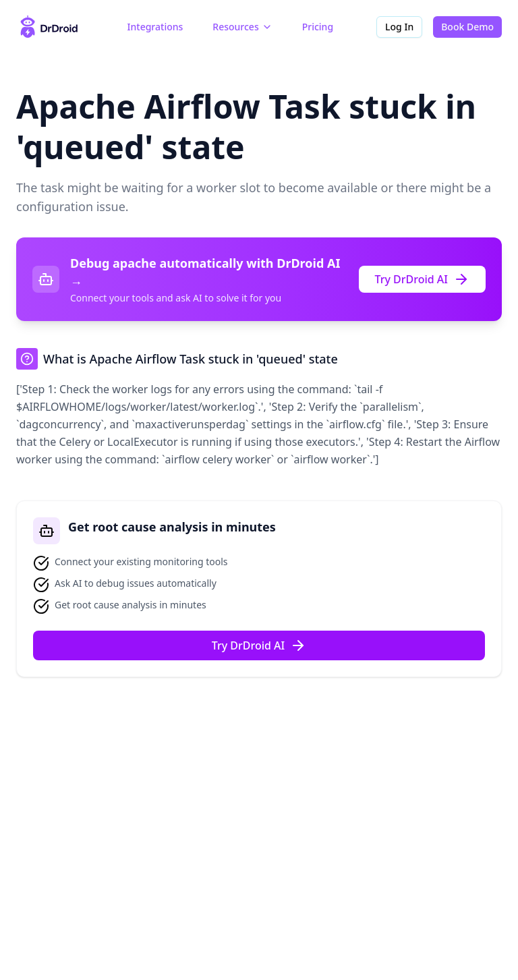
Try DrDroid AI (423, 279)
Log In (399, 27)
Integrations (155, 27)
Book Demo (467, 27)
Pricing (318, 27)
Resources (242, 27)
